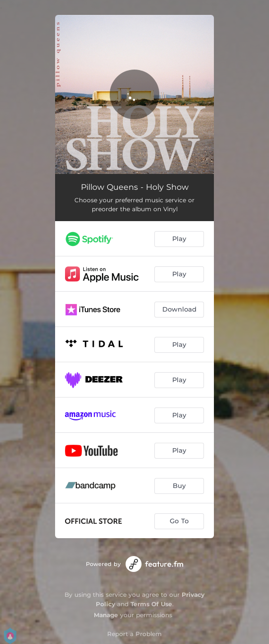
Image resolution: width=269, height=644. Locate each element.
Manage (106, 615)
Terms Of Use (151, 604)
